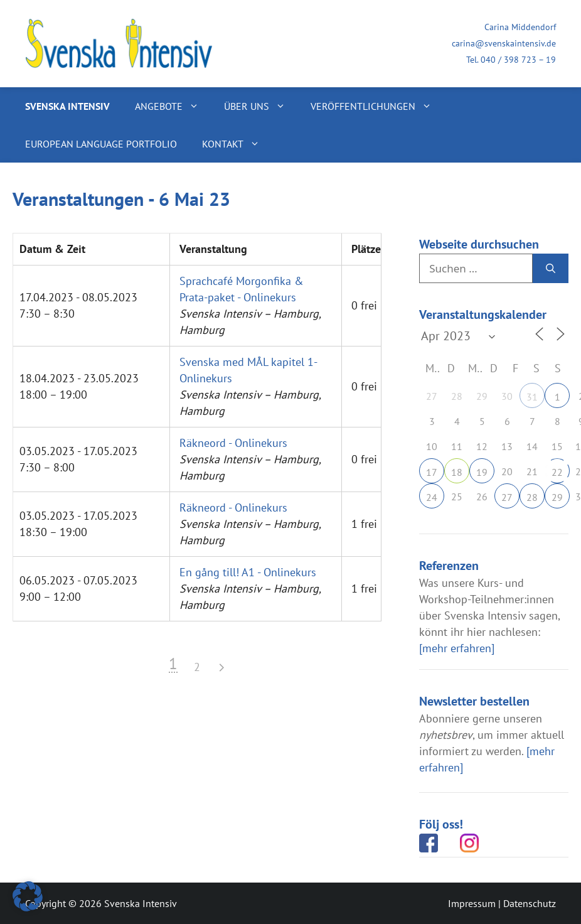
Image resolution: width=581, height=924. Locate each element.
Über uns (261, 106)
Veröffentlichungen (377, 106)
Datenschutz (530, 903)
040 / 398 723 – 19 (518, 60)
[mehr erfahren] (457, 648)
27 (507, 497)
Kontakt (237, 144)
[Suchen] (551, 269)
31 (532, 397)
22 (557, 472)
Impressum (472, 903)
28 (532, 497)
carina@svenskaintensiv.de (504, 43)
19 (482, 472)
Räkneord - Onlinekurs (233, 443)
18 (457, 472)
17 (432, 472)
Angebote (173, 106)
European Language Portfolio (101, 144)
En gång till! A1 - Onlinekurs (248, 572)
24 (432, 497)
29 (557, 497)
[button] (28, 896)
